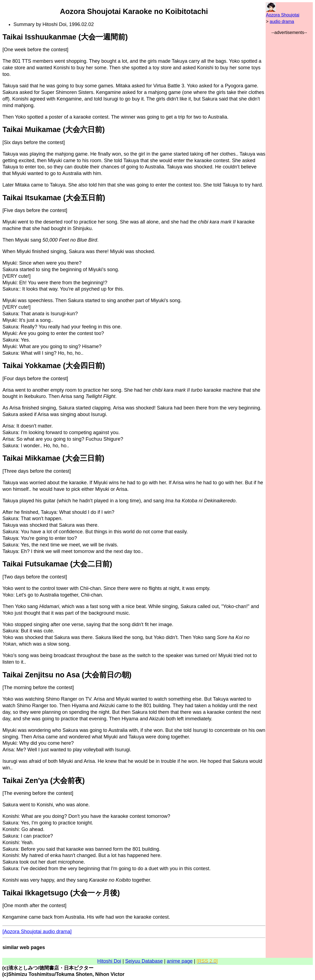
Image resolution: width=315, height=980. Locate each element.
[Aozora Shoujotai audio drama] (37, 932)
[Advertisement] (289, 118)
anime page (180, 961)
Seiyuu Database (144, 961)
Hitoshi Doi (109, 961)
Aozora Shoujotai (283, 15)
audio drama (282, 22)
